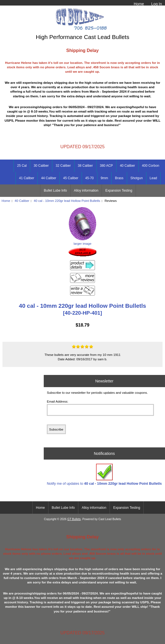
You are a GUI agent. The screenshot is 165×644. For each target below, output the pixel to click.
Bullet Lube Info (55, 191)
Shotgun (137, 178)
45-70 (90, 178)
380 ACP (106, 166)
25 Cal (22, 166)
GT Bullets (74, 519)
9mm (105, 178)
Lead (154, 178)
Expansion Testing (119, 191)
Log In (157, 4)
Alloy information (86, 191)
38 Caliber (85, 166)
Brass (119, 178)
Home (139, 4)
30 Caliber (41, 166)
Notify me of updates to (104, 475)
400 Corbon (151, 166)
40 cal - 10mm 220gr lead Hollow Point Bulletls (67, 201)
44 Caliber (49, 178)
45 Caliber (71, 178)
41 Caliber (27, 178)
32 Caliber (63, 166)
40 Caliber (22, 201)
